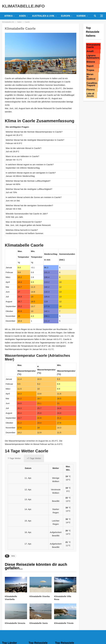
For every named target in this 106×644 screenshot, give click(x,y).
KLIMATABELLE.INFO (23, 6)
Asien (22, 16)
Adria (13, 556)
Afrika (8, 16)
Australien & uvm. (43, 16)
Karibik (81, 16)
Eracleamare (71, 73)
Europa (66, 16)
